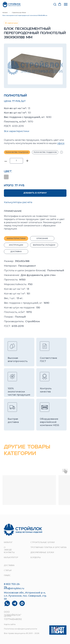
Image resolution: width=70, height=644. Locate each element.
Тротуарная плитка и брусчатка (48, 548)
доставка (9, 566)
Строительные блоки (19, 13)
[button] (55, 4)
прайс (7, 576)
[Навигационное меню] (66, 4)
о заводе (8, 549)
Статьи (8, 571)
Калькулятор (11, 558)
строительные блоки (43, 543)
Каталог (5, 13)
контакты (9, 553)
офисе (61, 143)
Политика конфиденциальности (21, 629)
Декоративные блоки (42, 553)
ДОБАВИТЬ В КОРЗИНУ (35, 193)
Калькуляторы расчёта (18, 202)
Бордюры (36, 558)
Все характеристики (17, 131)
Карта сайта (10, 624)
